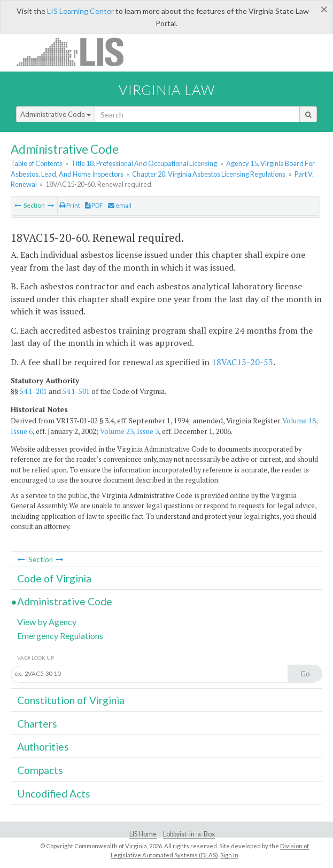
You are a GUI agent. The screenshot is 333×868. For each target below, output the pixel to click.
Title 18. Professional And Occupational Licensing (144, 163)
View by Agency (47, 622)
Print (70, 205)
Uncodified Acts (54, 794)
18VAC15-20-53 (242, 362)
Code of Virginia (54, 578)
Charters (37, 724)
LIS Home (143, 834)
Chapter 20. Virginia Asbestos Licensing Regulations (209, 174)
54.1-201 (33, 391)
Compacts (40, 770)
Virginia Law (167, 90)
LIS (76, 52)
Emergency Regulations (60, 636)
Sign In (229, 855)
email (120, 205)
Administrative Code (56, 114)
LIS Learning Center (80, 11)
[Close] (324, 9)
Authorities (43, 747)
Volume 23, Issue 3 (129, 431)
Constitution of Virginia (71, 700)
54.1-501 (76, 391)
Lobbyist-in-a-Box (189, 834)
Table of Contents (37, 163)
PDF (94, 205)
